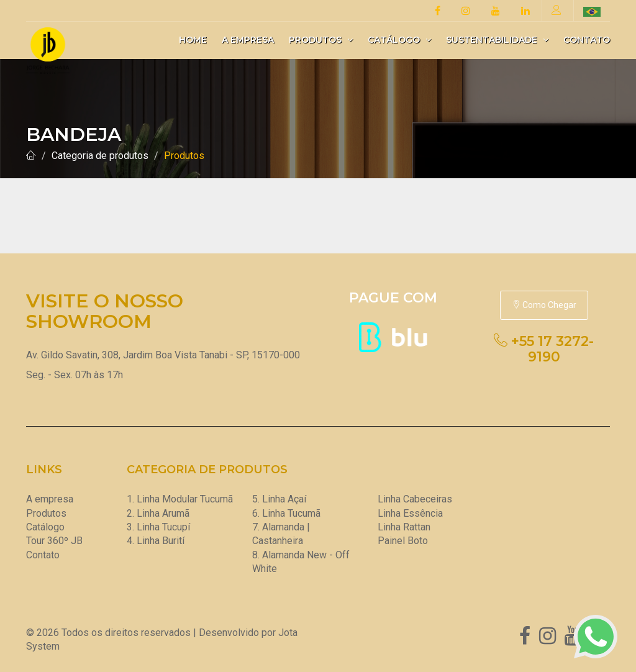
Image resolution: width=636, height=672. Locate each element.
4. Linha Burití (156, 541)
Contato (587, 40)
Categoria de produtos (100, 156)
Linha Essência (410, 513)
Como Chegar (544, 305)
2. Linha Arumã (158, 513)
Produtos (321, 40)
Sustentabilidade (497, 40)
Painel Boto (403, 541)
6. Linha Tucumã (286, 513)
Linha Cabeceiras (415, 499)
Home (193, 40)
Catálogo (399, 40)
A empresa (248, 40)
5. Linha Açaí (279, 499)
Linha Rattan (404, 527)
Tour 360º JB (54, 541)
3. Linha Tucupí (158, 527)
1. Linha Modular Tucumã (180, 499)
